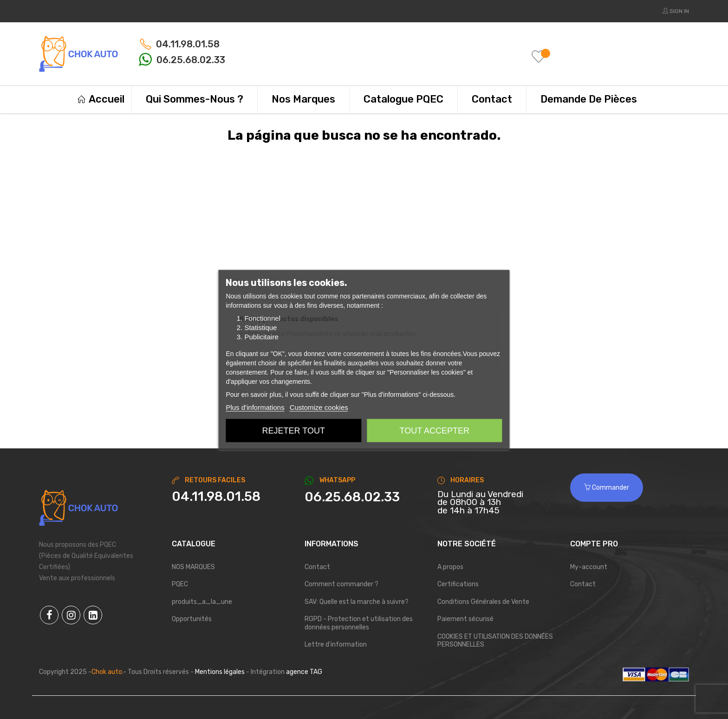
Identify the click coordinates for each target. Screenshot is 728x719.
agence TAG (304, 672)
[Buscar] (378, 54)
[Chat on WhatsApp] (364, 497)
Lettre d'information (336, 645)
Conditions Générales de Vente (483, 602)
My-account (589, 567)
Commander (607, 488)
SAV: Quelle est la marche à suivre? (357, 602)
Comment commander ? (341, 584)
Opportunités (192, 619)
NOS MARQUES (193, 567)
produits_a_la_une (202, 602)
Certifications (458, 584)
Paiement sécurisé (465, 619)
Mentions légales (220, 672)
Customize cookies (319, 407)
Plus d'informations (255, 407)
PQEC (180, 584)
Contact (317, 567)
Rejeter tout (294, 430)
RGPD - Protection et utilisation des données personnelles (359, 623)
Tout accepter (435, 430)
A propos (450, 567)
